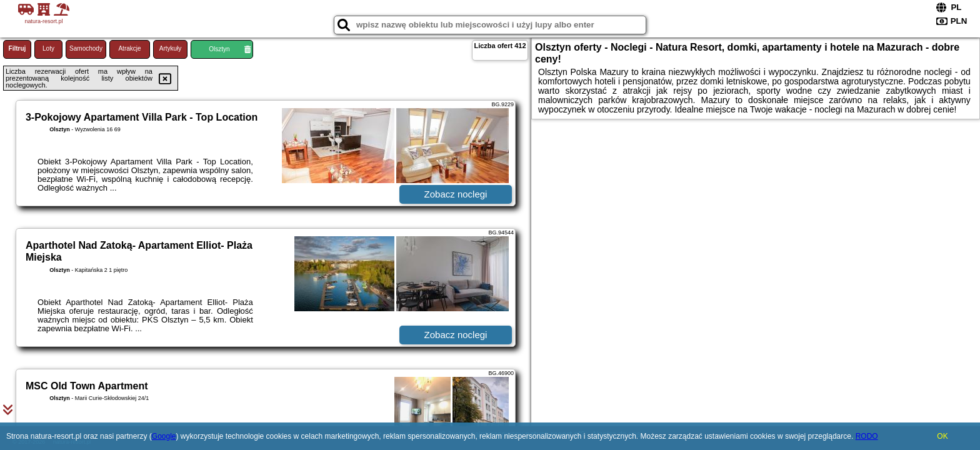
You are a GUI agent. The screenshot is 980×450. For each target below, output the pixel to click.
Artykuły (171, 48)
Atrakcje (129, 48)
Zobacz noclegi (456, 194)
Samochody (86, 48)
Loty (48, 48)
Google (164, 436)
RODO (867, 436)
